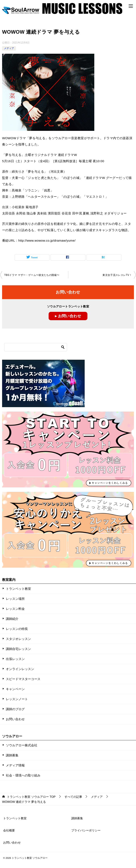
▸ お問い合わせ (68, 316)
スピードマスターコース (23, 679)
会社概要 (9, 830)
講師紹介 (12, 619)
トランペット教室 (18, 589)
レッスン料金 (15, 609)
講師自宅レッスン (18, 649)
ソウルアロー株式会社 (22, 745)
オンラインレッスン (20, 669)
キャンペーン (15, 689)
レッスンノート (17, 699)
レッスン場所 (15, 599)
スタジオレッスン (18, 639)
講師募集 (12, 755)
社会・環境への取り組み (23, 775)
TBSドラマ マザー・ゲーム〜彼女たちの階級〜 (32, 275)
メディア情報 (15, 765)
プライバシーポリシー (86, 830)
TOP (31, 797)
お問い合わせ (15, 719)
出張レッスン (15, 659)
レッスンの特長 (17, 629)
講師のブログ (15, 709)
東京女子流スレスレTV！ (117, 275)
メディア (9, 48)
